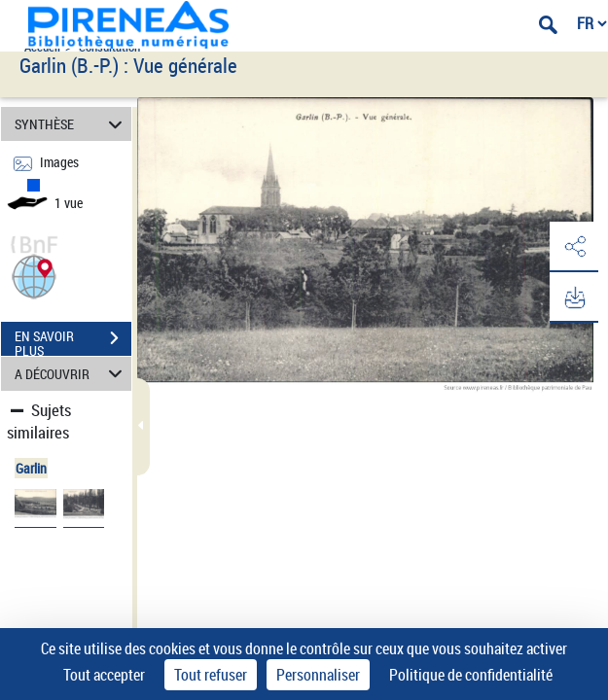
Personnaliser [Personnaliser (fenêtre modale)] (318, 675)
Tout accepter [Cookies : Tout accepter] (104, 675)
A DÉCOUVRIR (72, 374)
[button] (34, 275)
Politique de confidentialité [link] (471, 675)
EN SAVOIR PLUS (73, 340)
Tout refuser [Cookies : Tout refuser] (211, 675)
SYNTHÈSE (72, 124)
